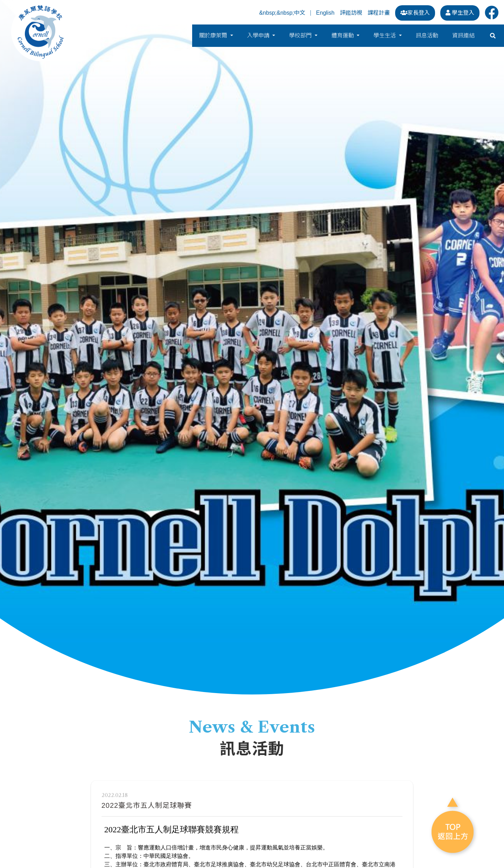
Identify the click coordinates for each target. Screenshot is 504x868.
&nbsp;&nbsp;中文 (282, 13)
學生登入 (460, 13)
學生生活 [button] (385, 37)
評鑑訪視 (351, 13)
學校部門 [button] (301, 37)
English (325, 13)
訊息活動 (427, 37)
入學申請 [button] (259, 37)
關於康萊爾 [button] (214, 37)
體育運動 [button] (343, 37)
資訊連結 (463, 37)
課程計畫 (379, 13)
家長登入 (415, 13)
